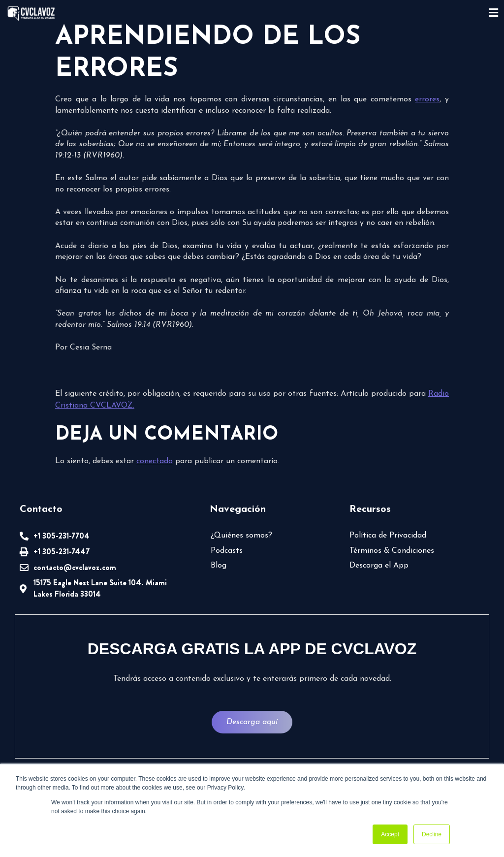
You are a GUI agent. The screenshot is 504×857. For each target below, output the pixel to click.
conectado (155, 461)
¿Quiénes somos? (241, 536)
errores (427, 99)
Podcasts (227, 551)
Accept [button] (390, 834)
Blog (219, 566)
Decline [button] (432, 834)
